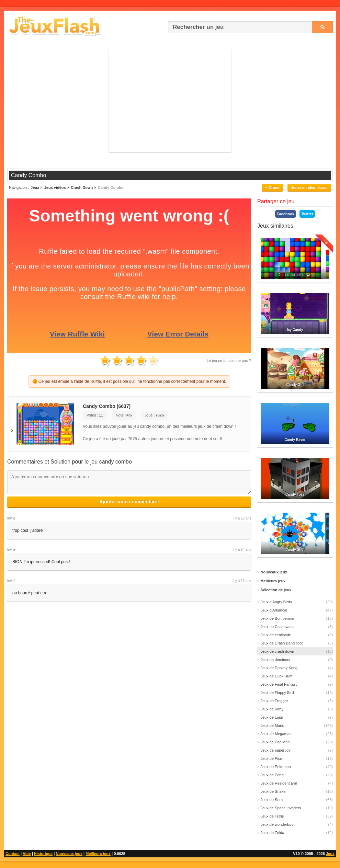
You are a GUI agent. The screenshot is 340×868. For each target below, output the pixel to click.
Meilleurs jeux (98, 854)
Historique (43, 854)
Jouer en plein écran (309, 187)
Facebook (286, 214)
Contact (13, 854)
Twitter (307, 214)
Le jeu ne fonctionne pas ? (229, 361)
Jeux (330, 854)
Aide (27, 854)
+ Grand (272, 187)
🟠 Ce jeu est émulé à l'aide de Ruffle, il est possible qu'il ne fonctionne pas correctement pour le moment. (129, 381)
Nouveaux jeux (69, 854)
